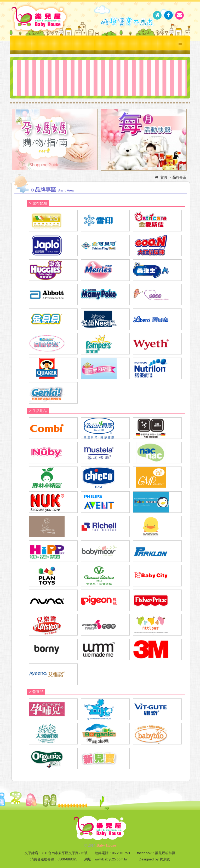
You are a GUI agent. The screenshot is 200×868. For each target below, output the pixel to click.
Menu (180, 43)
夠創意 (165, 859)
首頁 (164, 177)
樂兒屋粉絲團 (165, 853)
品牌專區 (179, 177)
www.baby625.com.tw (111, 859)
